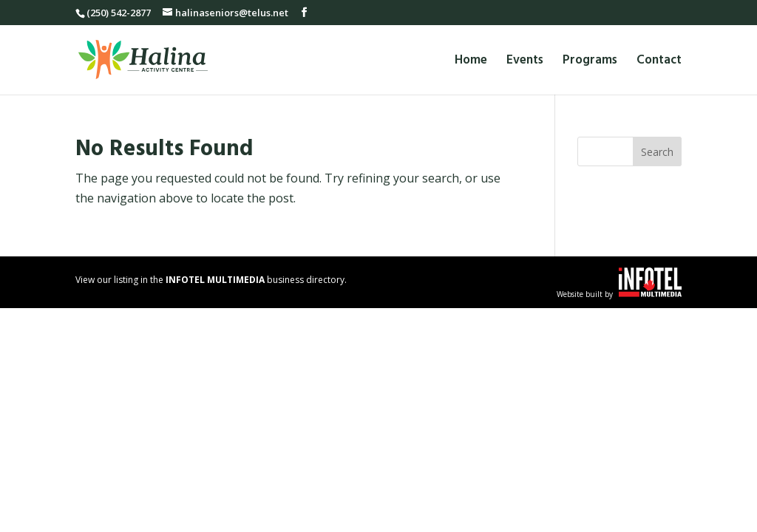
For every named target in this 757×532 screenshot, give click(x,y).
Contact (659, 62)
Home (471, 62)
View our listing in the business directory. (211, 280)
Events (525, 62)
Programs (590, 62)
